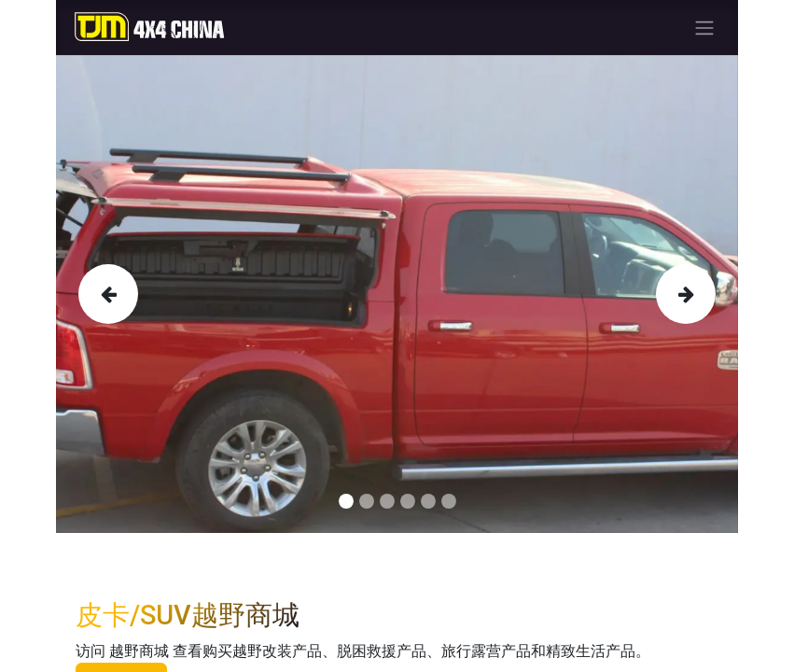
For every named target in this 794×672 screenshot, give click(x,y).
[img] (105, 294)
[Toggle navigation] (704, 28)
